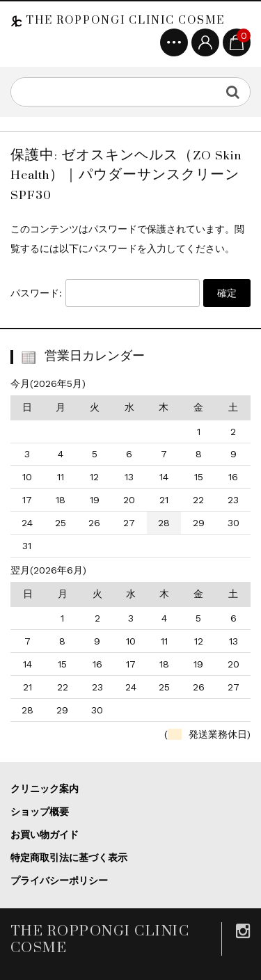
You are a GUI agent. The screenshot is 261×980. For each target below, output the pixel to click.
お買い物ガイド (45, 835)
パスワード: (105, 293)
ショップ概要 (40, 812)
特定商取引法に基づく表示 (69, 857)
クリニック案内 (45, 789)
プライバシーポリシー (59, 880)
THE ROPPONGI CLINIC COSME (124, 20)
